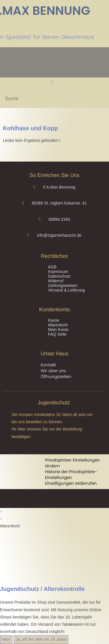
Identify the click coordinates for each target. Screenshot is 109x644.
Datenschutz (59, 276)
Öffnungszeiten (56, 377)
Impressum (58, 272)
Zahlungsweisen (63, 285)
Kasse (54, 320)
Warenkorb (58, 325)
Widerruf (56, 281)
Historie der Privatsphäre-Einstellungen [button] (71, 475)
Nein (6, 639)
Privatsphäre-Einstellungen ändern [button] (73, 463)
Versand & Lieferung (66, 290)
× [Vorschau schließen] (1, 511)
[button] (52, 82)
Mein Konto (58, 330)
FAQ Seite (57, 334)
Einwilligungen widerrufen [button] (71, 483)
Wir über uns (53, 371)
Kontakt (48, 365)
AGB (52, 267)
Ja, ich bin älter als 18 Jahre (41, 639)
